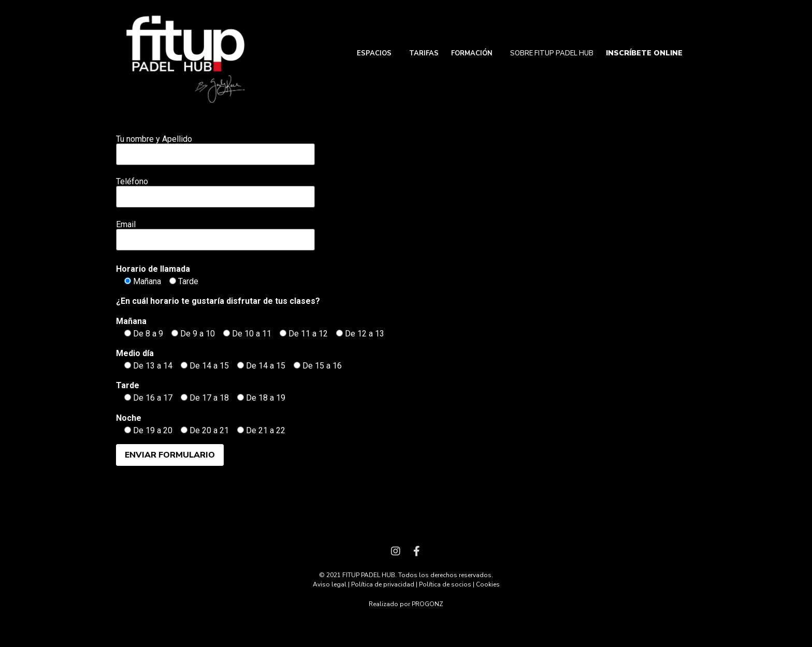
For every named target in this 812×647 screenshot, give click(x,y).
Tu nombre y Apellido (215, 147)
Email (215, 232)
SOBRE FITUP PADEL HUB (552, 53)
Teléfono (215, 189)
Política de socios (445, 584)
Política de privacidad (383, 584)
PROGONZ (427, 604)
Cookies (488, 584)
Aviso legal (330, 584)
